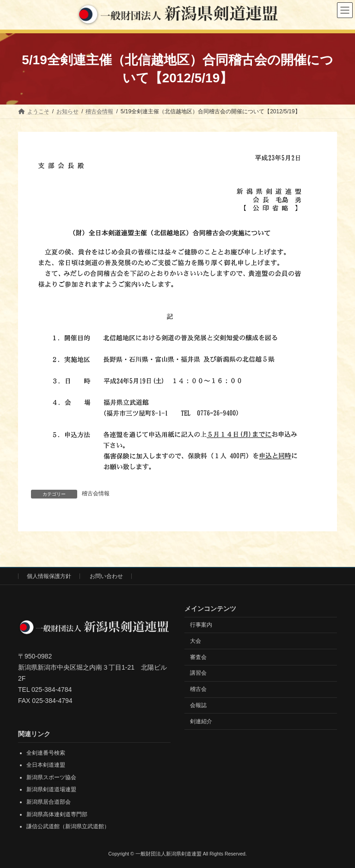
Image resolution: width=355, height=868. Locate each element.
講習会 (198, 673)
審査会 (198, 657)
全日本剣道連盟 (46, 765)
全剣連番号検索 (46, 752)
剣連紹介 (201, 721)
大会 (196, 640)
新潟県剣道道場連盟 (51, 789)
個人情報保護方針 (49, 576)
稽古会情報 (96, 493)
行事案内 (201, 625)
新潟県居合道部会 (49, 802)
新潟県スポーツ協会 (51, 777)
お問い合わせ (106, 576)
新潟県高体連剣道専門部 (57, 814)
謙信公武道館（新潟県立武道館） (68, 826)
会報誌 (198, 705)
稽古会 (198, 689)
